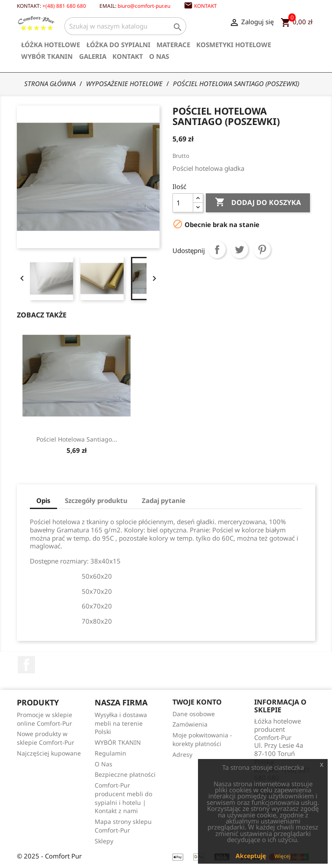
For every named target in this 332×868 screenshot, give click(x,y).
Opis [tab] (43, 500)
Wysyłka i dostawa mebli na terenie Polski (121, 723)
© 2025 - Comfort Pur (49, 856)
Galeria (93, 56)
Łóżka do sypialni (118, 45)
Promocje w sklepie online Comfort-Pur (45, 719)
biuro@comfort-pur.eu (144, 6)
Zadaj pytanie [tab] (164, 500)
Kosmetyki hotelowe (234, 45)
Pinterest (262, 250)
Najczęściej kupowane (49, 753)
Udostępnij (217, 250)
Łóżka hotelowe (51, 45)
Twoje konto (197, 702)
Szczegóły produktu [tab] (96, 500)
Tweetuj (239, 250)
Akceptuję (251, 856)
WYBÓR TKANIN (47, 56)
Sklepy (104, 841)
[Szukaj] (125, 26)
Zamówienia (190, 724)
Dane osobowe (194, 714)
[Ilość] (183, 203)
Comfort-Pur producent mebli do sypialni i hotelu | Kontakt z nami (123, 798)
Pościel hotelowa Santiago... (219, 439)
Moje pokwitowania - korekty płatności (202, 739)
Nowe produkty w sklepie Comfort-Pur (46, 738)
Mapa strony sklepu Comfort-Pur (123, 826)
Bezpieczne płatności (125, 774)
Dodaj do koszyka (258, 203)
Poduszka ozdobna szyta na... (77, 439)
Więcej (283, 856)
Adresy (182, 754)
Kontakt (206, 6)
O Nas (159, 56)
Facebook (26, 665)
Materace (173, 45)
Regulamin (110, 753)
